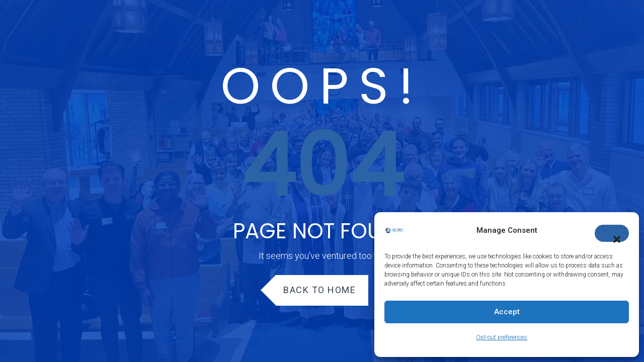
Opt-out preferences (502, 337)
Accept (507, 312)
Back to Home (319, 290)
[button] (612, 233)
